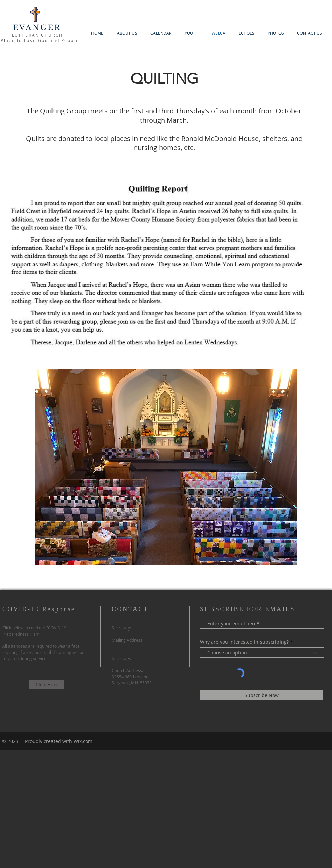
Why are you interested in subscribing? (244, 642)
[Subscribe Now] (262, 695)
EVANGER (37, 28)
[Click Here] (47, 685)
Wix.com (83, 741)
